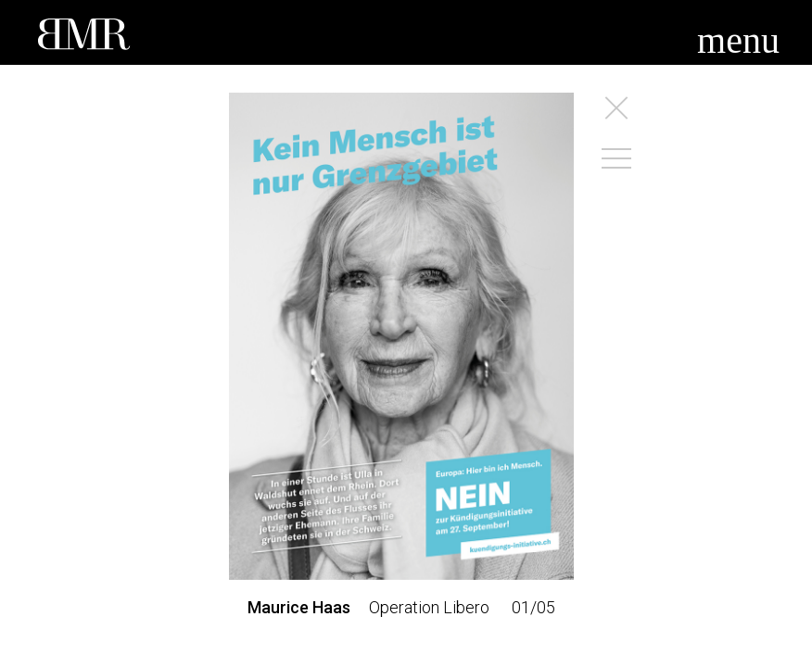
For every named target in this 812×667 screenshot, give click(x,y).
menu (738, 40)
